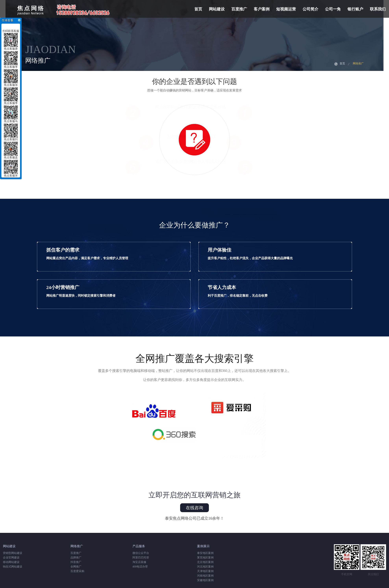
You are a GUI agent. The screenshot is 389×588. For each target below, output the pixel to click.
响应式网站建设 (13, 567)
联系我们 (378, 9)
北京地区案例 (205, 562)
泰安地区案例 (205, 553)
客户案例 (262, 9)
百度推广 (239, 9)
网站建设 (217, 9)
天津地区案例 (205, 571)
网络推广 (358, 64)
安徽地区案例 (205, 580)
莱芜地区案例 (205, 558)
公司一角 (333, 9)
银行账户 (355, 9)
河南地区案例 (205, 576)
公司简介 (310, 9)
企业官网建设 (11, 558)
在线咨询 (194, 508)
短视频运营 (286, 9)
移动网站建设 (11, 562)
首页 (198, 9)
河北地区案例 (205, 567)
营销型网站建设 (13, 553)
